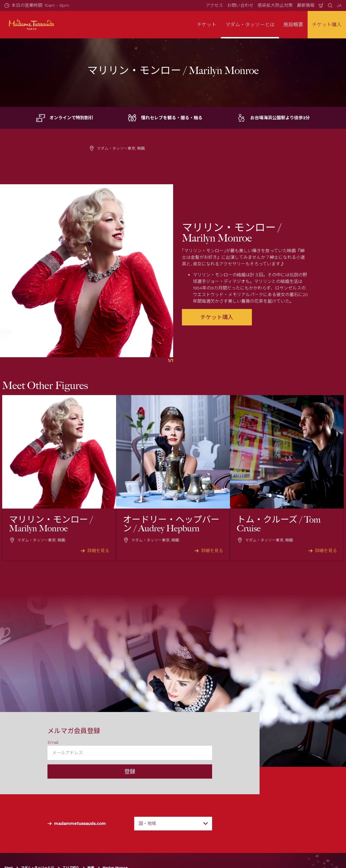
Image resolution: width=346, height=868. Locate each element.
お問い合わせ (240, 5)
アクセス (214, 5)
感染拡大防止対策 (275, 5)
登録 (130, 771)
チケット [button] (207, 25)
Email (53, 742)
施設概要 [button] (293, 25)
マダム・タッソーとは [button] (250, 25)
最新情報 (306, 5)
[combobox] (173, 824)
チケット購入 (327, 25)
